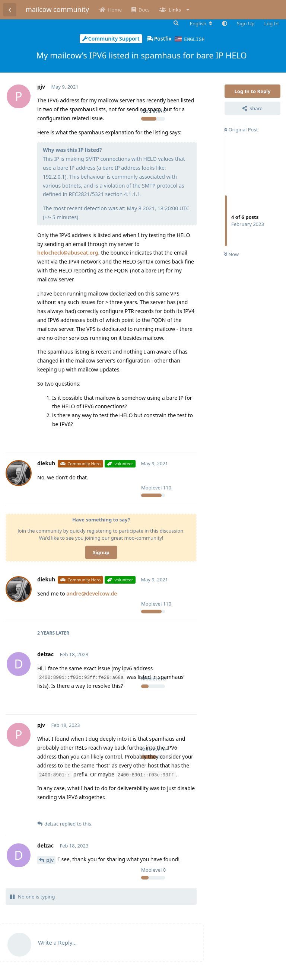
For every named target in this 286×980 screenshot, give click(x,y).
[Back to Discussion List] (10, 10)
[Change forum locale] (201, 23)
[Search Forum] (175, 23)
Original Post (241, 129)
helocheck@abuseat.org (68, 252)
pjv (50, 860)
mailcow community (57, 9)
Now (231, 254)
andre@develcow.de (92, 593)
